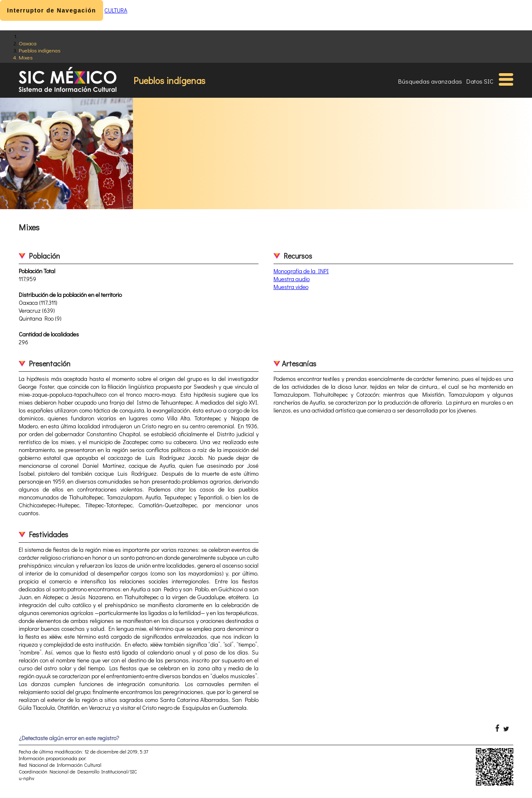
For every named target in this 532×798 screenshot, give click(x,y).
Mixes (26, 57)
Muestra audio (292, 279)
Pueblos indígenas (39, 50)
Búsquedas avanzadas (430, 81)
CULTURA (116, 10)
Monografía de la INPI (301, 271)
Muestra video (291, 287)
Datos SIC (480, 81)
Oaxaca (28, 43)
